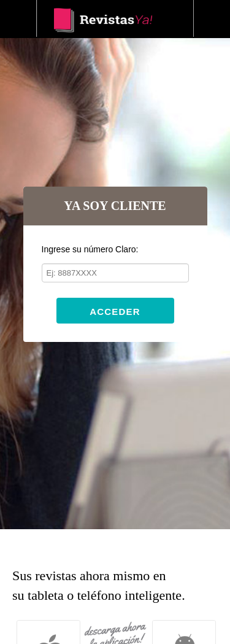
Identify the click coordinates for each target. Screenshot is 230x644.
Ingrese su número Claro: (90, 249)
